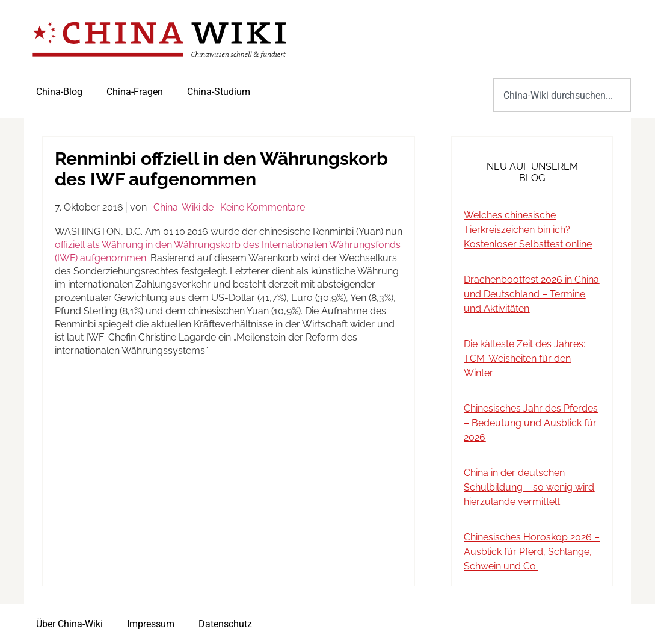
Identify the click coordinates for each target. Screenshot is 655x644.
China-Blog (59, 92)
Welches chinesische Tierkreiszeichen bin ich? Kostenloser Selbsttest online (528, 230)
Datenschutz (225, 624)
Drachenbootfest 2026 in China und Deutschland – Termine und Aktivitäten (531, 294)
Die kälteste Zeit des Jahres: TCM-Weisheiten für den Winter (524, 358)
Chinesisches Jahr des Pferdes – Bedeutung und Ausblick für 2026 (531, 423)
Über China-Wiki (69, 624)
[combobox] (562, 95)
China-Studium (219, 92)
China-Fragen (135, 92)
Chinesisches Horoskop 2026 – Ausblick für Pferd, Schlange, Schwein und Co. (532, 552)
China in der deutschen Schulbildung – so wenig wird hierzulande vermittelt (529, 487)
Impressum (151, 624)
